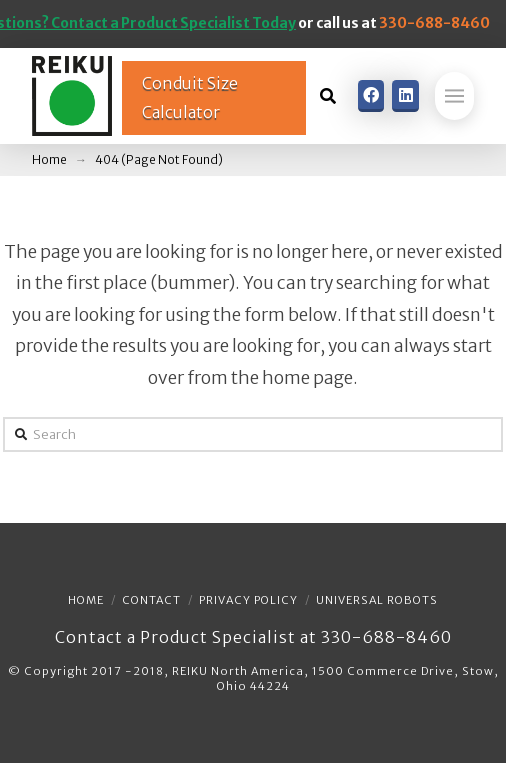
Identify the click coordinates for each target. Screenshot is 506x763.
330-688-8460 (434, 23)
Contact (151, 600)
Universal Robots (377, 600)
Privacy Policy (248, 600)
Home (86, 600)
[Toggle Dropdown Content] (328, 96)
